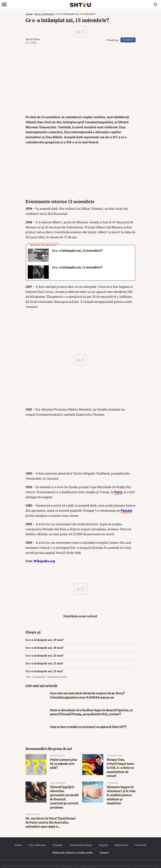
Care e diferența (37, 838)
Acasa (29, 14)
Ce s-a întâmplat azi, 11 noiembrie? (77, 261)
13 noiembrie (39, 670)
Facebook (128, 40)
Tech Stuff (141, 838)
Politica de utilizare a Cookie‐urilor (73, 846)
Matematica (121, 838)
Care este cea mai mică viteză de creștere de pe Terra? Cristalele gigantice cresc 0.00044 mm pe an (87, 688)
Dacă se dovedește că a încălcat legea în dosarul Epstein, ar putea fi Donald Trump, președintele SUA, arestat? (91, 705)
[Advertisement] (80, 166)
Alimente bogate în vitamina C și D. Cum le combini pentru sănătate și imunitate (121, 788)
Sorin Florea (33, 39)
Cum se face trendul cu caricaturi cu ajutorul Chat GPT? (88, 720)
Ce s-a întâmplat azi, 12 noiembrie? (78, 244)
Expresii (104, 838)
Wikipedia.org (44, 554)
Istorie (18, 838)
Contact (104, 846)
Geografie (58, 838)
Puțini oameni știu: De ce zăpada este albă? (64, 757)
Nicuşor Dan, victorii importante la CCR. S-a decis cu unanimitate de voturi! (120, 761)
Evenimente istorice (57, 670)
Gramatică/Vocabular (81, 838)
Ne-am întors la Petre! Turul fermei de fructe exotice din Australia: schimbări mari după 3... (51, 816)
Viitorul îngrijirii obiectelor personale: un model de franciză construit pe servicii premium (64, 790)
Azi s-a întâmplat (44, 14)
